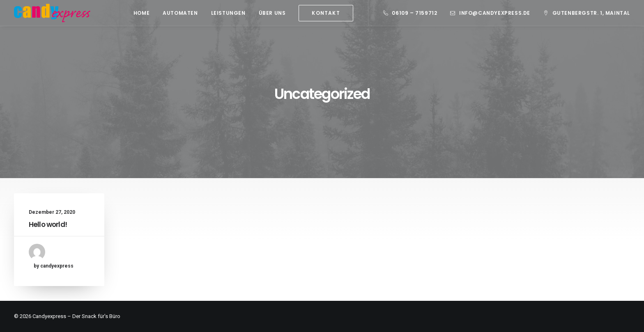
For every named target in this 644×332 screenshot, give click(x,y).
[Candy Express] (52, 13)
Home (141, 13)
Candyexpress (49, 316)
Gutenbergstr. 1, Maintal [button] (591, 13)
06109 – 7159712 (414, 13)
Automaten (180, 13)
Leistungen (228, 13)
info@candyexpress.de (495, 13)
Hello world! (48, 224)
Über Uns (272, 13)
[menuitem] (141, 13)
